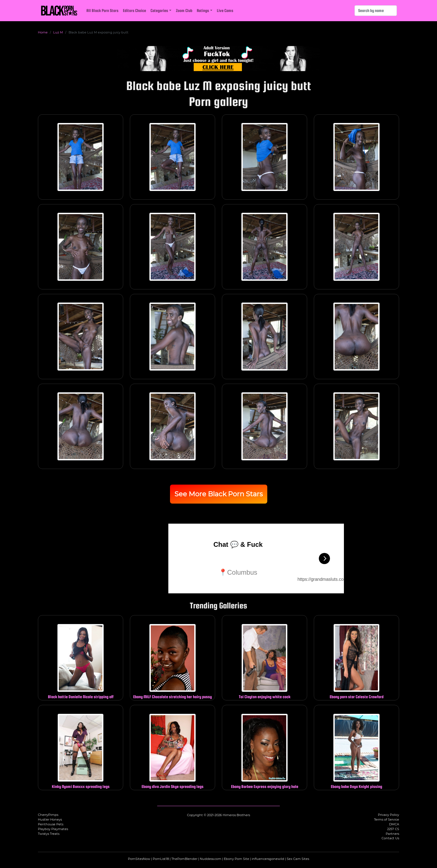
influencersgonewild (268, 859)
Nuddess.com (211, 859)
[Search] (376, 11)
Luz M (58, 32)
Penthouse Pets (51, 824)
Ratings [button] (203, 10)
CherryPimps (48, 815)
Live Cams (225, 10)
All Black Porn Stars (102, 10)
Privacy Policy (389, 815)
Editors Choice (134, 10)
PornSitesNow (139, 859)
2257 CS (393, 829)
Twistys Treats (49, 834)
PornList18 (161, 859)
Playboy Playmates (53, 829)
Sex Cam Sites (298, 859)
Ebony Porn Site (236, 859)
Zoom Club (184, 10)
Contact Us (390, 838)
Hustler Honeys (50, 819)
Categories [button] (159, 10)
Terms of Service (387, 819)
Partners (392, 834)
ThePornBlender (184, 859)
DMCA (394, 824)
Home (43, 32)
